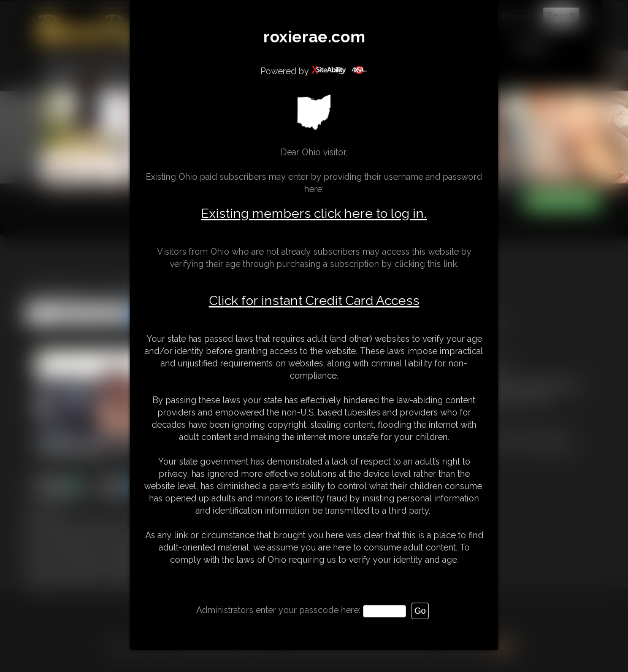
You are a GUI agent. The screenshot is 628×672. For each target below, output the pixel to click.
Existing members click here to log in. (314, 213)
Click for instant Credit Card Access (314, 301)
